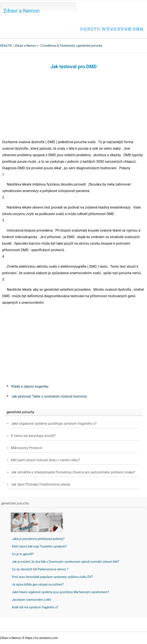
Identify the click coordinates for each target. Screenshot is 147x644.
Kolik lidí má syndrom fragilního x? (35, 607)
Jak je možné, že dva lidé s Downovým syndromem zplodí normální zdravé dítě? (66, 562)
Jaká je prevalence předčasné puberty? (38, 539)
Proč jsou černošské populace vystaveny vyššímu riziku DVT (53, 577)
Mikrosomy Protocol (26, 448)
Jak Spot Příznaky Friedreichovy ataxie (41, 484)
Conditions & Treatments (58, 46)
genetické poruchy (90, 46)
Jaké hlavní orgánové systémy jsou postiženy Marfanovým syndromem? (61, 592)
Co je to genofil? (23, 554)
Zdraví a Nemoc (22, 11)
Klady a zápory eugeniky (30, 386)
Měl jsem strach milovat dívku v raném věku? (45, 460)
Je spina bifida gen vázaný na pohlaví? (38, 584)
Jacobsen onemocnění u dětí (31, 600)
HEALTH (6, 46)
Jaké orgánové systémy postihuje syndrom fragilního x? (54, 424)
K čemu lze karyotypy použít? (33, 436)
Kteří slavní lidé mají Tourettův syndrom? (39, 546)
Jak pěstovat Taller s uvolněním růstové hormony (49, 396)
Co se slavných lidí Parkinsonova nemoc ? (40, 569)
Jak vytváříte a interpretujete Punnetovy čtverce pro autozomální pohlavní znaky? (73, 472)
